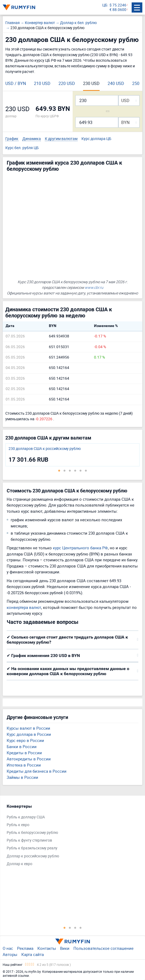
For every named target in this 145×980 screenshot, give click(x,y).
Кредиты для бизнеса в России (37, 771)
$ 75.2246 (118, 5)
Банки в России (22, 746)
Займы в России (22, 777)
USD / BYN (16, 83)
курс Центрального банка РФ (80, 548)
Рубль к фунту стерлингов (29, 840)
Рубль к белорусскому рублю (32, 833)
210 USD (42, 83)
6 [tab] (86, 470)
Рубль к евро (18, 825)
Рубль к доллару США (26, 817)
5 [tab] (81, 470)
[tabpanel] (72, 455)
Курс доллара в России (29, 734)
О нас (8, 948)
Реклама (25, 948)
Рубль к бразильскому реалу (32, 848)
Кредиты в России (24, 753)
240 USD (116, 83)
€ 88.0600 (118, 10)
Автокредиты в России (29, 759)
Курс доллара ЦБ (96, 139)
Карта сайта (33, 954)
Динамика (32, 139)
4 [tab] (75, 470)
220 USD (67, 83)
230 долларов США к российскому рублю (45, 449)
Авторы (10, 954)
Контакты (47, 948)
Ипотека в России (24, 765)
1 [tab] (59, 470)
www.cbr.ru (94, 287)
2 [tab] (65, 470)
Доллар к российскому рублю (33, 856)
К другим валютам (61, 139)
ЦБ (105, 5)
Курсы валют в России (28, 728)
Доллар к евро (19, 864)
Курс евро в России (25, 740)
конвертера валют (24, 607)
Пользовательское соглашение (103, 948)
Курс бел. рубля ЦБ (22, 148)
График (12, 139)
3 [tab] (70, 470)
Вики (65, 948)
